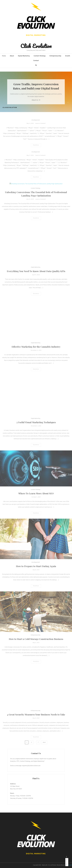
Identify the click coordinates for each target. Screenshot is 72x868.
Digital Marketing (24, 56)
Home (4, 56)
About (12, 56)
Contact (36, 61)
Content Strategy (40, 56)
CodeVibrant (68, 865)
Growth (68, 56)
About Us (36, 100)
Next (44, 742)
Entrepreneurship (55, 56)
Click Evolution (36, 46)
